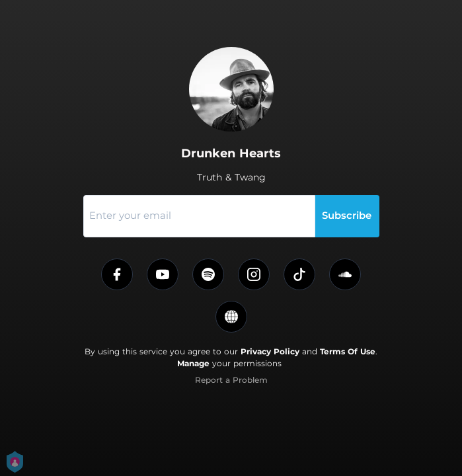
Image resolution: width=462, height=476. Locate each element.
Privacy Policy (270, 351)
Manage (193, 363)
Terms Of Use (348, 351)
